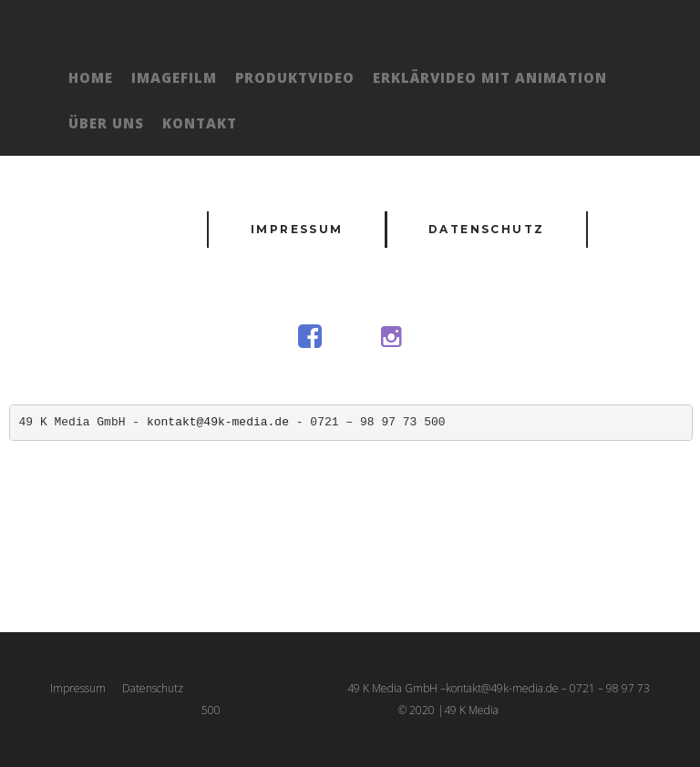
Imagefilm (174, 77)
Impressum (297, 229)
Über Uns (106, 123)
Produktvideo (295, 77)
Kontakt (200, 123)
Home (91, 77)
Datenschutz (486, 229)
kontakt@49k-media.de (218, 422)
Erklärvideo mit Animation (490, 77)
